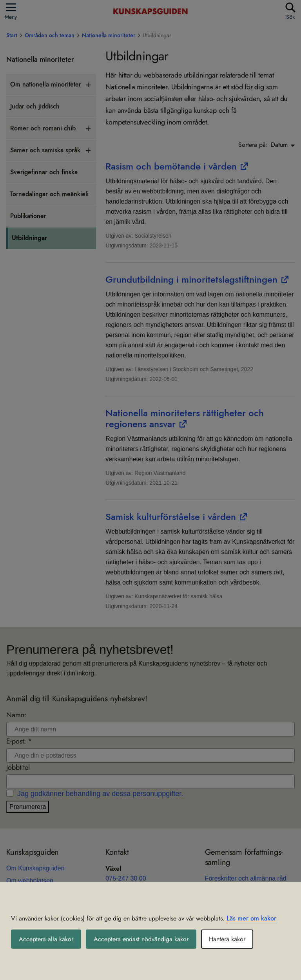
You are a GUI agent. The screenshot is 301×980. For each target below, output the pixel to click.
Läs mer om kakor (251, 918)
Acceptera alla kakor (46, 939)
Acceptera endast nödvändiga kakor (141, 939)
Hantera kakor (227, 939)
